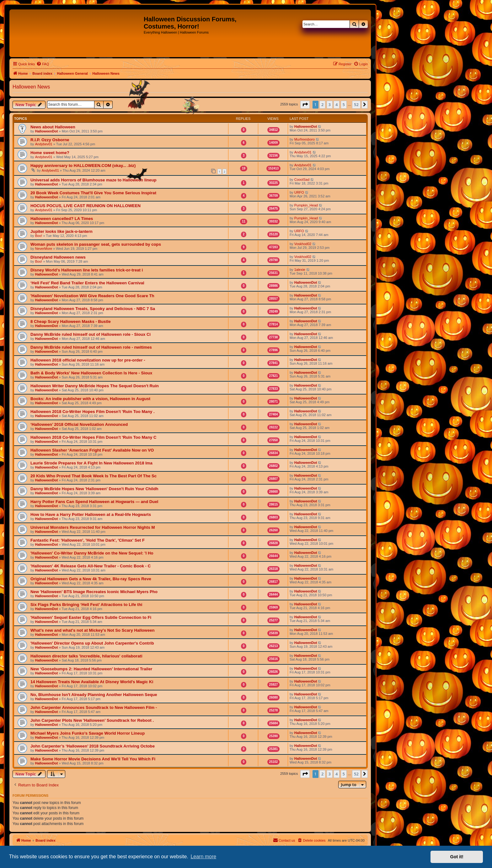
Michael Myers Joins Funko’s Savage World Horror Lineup (88, 733)
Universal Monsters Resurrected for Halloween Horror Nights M (93, 527)
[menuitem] (43, 64)
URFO (299, 192)
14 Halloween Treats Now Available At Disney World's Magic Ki (92, 682)
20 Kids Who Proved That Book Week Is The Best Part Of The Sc (94, 476)
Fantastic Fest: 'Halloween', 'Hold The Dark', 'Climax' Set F (88, 540)
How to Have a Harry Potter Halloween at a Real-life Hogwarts (91, 514)
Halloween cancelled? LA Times (62, 219)
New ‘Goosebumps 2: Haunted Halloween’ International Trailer (91, 669)
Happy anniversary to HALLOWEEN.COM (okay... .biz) (83, 166)
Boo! (39, 236)
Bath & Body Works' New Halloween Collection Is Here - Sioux (91, 373)
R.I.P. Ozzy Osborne (50, 140)
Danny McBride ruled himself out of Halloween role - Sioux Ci (91, 334)
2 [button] (322, 104)
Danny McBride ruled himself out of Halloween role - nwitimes (91, 347)
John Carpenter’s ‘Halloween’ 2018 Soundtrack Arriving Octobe (93, 746)
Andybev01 (44, 144)
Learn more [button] (203, 857)
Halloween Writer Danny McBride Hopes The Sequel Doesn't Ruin (95, 386)
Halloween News (31, 87)
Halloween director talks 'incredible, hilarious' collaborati (86, 656)
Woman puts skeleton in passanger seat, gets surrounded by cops (96, 244)
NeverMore (44, 249)
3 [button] (330, 104)
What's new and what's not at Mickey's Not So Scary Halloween (93, 630)
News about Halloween (53, 127)
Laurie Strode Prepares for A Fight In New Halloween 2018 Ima (91, 463)
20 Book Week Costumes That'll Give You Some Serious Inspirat (93, 193)
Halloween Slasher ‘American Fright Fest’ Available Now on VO (92, 450)
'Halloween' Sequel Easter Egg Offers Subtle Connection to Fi (91, 617)
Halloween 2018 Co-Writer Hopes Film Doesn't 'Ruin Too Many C (93, 437)
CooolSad (302, 179)
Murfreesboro (305, 139)
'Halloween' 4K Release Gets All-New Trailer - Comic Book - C (91, 566)
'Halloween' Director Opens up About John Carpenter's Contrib (92, 643)
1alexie (300, 270)
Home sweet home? (50, 153)
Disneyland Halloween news (58, 257)
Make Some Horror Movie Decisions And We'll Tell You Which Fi (93, 759)
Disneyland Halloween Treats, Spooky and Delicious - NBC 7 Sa (93, 309)
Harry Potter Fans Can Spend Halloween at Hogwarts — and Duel (94, 502)
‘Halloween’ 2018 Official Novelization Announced (79, 424)
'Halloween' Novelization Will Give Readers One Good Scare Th (92, 296)
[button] (305, 104)
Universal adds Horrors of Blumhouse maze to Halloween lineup (94, 180)
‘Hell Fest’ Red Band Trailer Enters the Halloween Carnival (87, 283)
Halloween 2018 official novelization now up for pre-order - (88, 360)
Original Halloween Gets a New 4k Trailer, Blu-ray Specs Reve (91, 579)
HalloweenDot (47, 131)
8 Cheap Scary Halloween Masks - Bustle (71, 321)
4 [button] (337, 104)
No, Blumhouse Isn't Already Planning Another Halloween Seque (94, 695)
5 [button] (344, 104)
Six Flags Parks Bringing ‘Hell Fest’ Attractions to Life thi (86, 605)
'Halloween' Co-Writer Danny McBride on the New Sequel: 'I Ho (92, 553)
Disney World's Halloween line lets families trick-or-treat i (87, 270)
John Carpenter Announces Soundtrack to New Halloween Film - (94, 707)
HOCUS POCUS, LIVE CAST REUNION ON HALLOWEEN (86, 206)
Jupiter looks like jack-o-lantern (61, 231)
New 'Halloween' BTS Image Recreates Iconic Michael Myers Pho (94, 592)
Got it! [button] (457, 857)
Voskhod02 (303, 244)
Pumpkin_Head (306, 205)
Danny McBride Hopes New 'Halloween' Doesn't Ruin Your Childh (94, 489)
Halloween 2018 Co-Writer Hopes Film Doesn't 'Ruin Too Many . (93, 412)
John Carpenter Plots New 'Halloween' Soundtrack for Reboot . (92, 720)
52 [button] (356, 104)
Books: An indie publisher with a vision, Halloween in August (90, 399)
